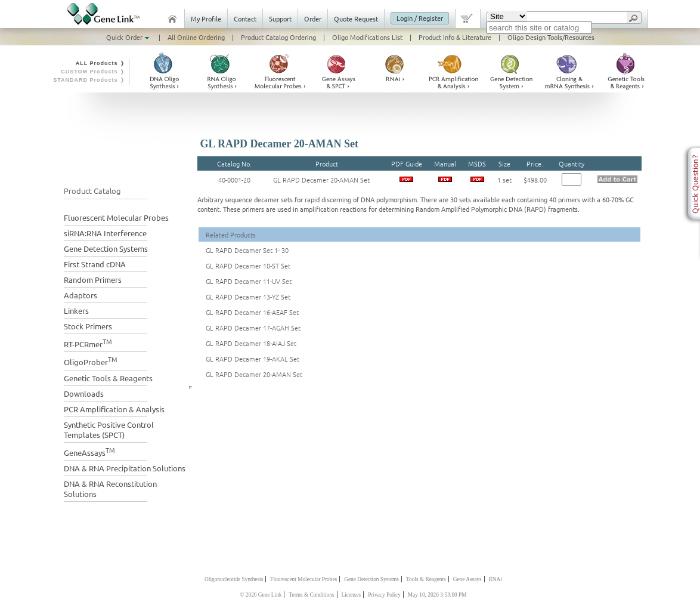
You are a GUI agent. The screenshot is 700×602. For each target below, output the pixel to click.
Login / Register (420, 18)
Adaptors (80, 295)
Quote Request (356, 18)
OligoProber (91, 361)
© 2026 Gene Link (261, 595)
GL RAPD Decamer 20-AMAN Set (321, 180)
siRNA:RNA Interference (105, 233)
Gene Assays (467, 579)
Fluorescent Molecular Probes (116, 217)
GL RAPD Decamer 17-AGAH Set (253, 328)
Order (313, 18)
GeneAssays (89, 451)
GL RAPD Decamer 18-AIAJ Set (251, 343)
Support (280, 18)
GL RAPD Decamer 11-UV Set (249, 281)
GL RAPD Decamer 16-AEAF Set (252, 312)
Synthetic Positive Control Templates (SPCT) (109, 430)
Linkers (76, 311)
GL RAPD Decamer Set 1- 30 (247, 250)
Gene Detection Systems (106, 248)
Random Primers (93, 280)
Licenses (351, 595)
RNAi (495, 579)
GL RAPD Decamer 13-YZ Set (248, 297)
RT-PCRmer (88, 343)
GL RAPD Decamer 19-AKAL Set (253, 359)
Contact (245, 18)
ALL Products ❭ (100, 63)
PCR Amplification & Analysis (114, 409)
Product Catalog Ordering (278, 37)
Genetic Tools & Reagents (108, 378)
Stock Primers (88, 326)
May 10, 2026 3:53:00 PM (437, 595)
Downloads (84, 393)
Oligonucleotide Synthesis (234, 579)
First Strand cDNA (95, 264)
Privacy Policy (384, 595)
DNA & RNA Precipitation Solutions (125, 468)
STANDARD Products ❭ (89, 80)
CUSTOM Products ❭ (93, 72)
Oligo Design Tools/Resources (551, 37)
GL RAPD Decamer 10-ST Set (248, 266)
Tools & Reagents (426, 579)
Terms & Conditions (311, 595)
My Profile (206, 18)
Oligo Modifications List (367, 37)
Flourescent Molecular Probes (303, 579)
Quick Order (129, 37)
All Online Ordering (196, 37)
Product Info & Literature (455, 37)
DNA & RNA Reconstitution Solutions (110, 489)
